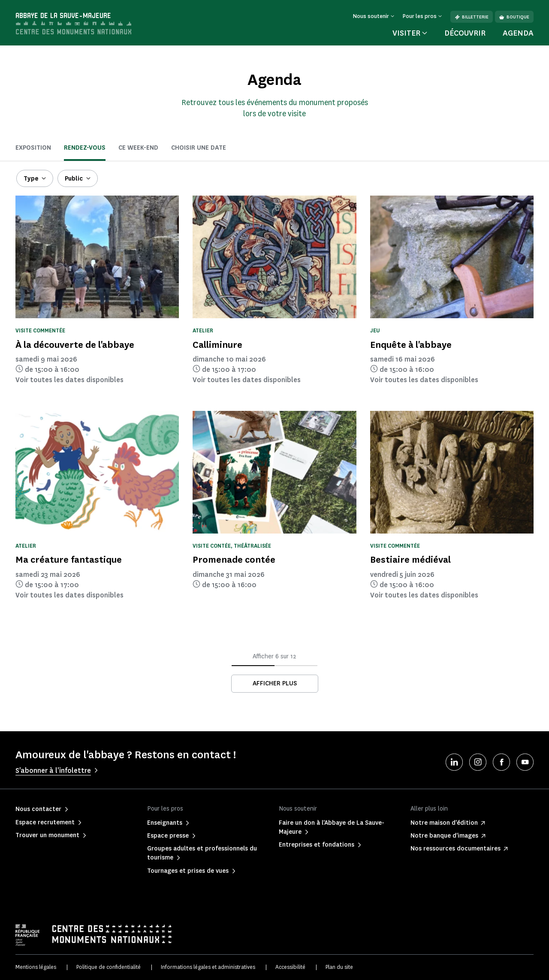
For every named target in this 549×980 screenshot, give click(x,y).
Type (31, 179)
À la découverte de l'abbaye (75, 345)
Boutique (514, 17)
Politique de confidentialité (109, 967)
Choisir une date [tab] (199, 148)
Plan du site (339, 967)
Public (74, 179)
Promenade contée (234, 559)
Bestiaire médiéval (410, 559)
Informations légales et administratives (208, 967)
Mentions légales (36, 967)
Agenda (518, 33)
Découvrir (465, 33)
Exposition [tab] (33, 148)
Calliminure (217, 345)
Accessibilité (290, 967)
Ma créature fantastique (69, 559)
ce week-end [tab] (138, 148)
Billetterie (472, 17)
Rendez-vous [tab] (85, 148)
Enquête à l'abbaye (411, 345)
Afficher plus (275, 683)
